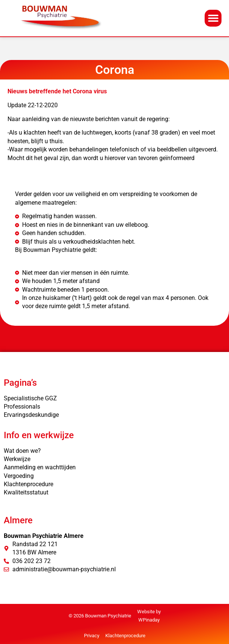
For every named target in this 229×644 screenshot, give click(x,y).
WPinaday (149, 620)
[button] (213, 18)
